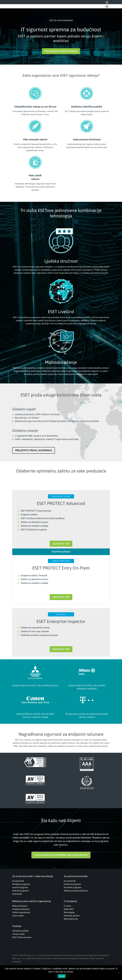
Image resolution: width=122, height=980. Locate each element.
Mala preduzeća (20, 906)
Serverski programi (73, 887)
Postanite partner (72, 916)
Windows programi (21, 884)
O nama (67, 906)
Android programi (20, 891)
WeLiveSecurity (71, 919)
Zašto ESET (69, 909)
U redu (62, 976)
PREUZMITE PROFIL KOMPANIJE (34, 450)
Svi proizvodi (18, 881)
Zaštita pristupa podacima (76, 891)
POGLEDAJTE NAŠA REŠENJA (61, 51)
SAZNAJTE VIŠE (61, 544)
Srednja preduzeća (21, 909)
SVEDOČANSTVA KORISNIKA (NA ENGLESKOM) (61, 855)
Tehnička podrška (20, 931)
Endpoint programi (72, 884)
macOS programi (20, 887)
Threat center (19, 934)
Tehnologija (69, 912)
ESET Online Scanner (22, 937)
